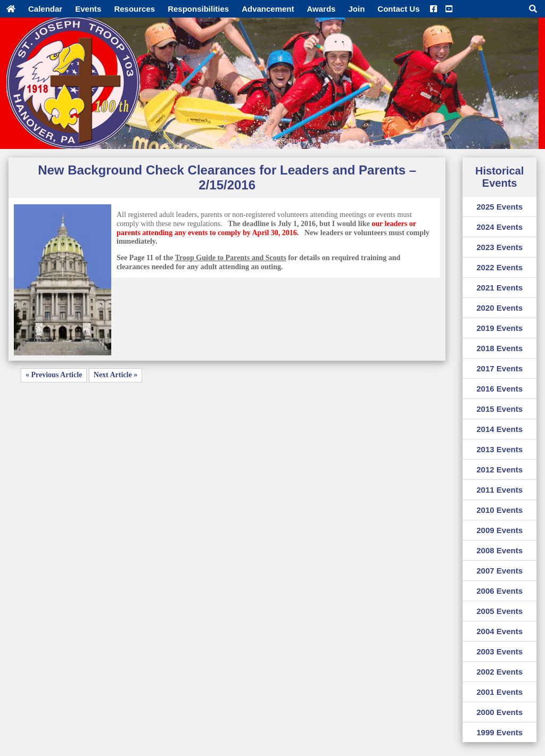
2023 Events (499, 247)
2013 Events (499, 449)
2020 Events (499, 308)
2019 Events (499, 328)
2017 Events (499, 368)
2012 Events (499, 470)
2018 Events (499, 348)
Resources (134, 9)
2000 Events (499, 712)
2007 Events (499, 571)
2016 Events (499, 389)
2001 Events (499, 692)
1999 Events (499, 732)
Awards (321, 9)
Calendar (45, 9)
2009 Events (499, 530)
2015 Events (499, 409)
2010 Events (499, 510)
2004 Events (499, 631)
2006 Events (499, 591)
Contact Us (398, 9)
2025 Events (499, 207)
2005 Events (499, 611)
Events (88, 9)
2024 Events (499, 227)
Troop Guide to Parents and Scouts (231, 258)
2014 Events (499, 429)
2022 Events (499, 267)
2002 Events (499, 672)
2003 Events (499, 651)
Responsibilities (198, 9)
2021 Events (499, 288)
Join (356, 9)
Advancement (268, 9)
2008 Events (499, 550)
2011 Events (499, 490)
